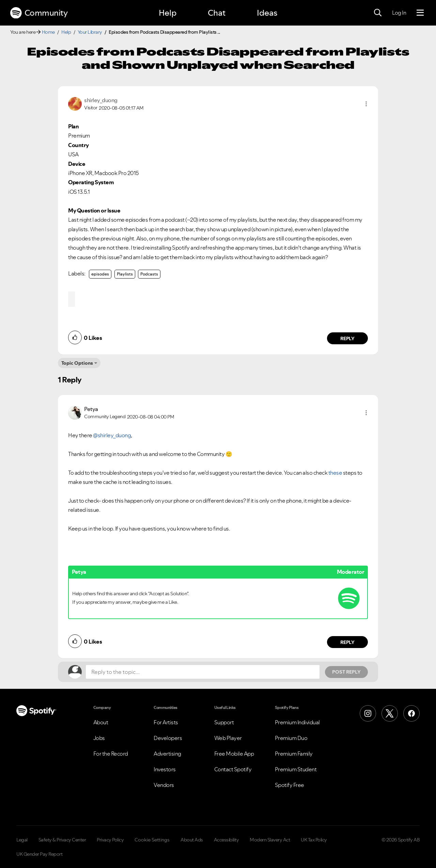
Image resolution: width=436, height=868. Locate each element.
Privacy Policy (110, 840)
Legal (22, 840)
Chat (217, 13)
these (335, 473)
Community (39, 13)
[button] (366, 104)
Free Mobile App (234, 754)
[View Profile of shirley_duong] (101, 100)
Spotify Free (290, 785)
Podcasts (149, 274)
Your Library (90, 32)
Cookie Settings (152, 840)
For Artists (166, 722)
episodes (100, 274)
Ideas (267, 13)
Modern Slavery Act (270, 840)
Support (224, 722)
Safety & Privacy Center (62, 840)
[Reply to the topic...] (203, 672)
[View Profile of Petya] (91, 409)
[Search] (378, 13)
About (101, 722)
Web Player (228, 738)
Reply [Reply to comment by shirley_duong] (348, 338)
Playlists (125, 274)
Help (168, 13)
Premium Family (294, 754)
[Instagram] (368, 713)
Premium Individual (297, 722)
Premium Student (296, 769)
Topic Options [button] (77, 363)
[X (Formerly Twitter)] (390, 713)
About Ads (192, 840)
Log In (399, 13)
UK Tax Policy (314, 840)
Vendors (164, 785)
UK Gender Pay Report (39, 854)
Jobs (99, 738)
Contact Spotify (233, 769)
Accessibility (227, 840)
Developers (168, 738)
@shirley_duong (112, 435)
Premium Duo (291, 738)
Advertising (167, 754)
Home (48, 32)
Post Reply (346, 672)
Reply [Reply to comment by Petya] (348, 642)
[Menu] (420, 13)
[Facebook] (411, 713)
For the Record (111, 754)
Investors (165, 769)
